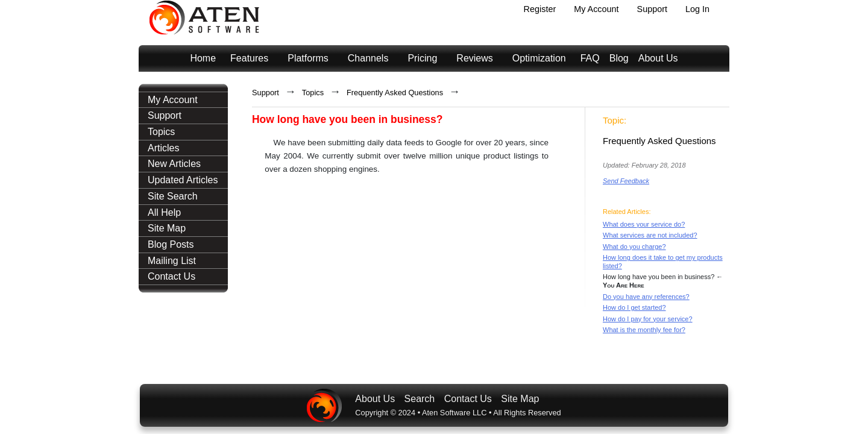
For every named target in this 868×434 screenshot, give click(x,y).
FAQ (590, 58)
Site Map (167, 228)
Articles (163, 148)
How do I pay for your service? (648, 319)
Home (203, 58)
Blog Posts (171, 244)
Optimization (539, 58)
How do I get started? (634, 307)
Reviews (474, 58)
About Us (658, 58)
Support (652, 9)
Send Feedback (626, 181)
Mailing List (172, 261)
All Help (164, 212)
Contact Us (171, 276)
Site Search (173, 196)
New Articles (174, 164)
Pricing (422, 58)
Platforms (308, 58)
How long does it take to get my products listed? (663, 262)
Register (540, 9)
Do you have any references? (646, 297)
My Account (596, 9)
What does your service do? (644, 224)
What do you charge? (634, 247)
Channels (368, 58)
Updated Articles (183, 180)
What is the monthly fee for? (644, 330)
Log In (697, 9)
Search (420, 399)
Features (249, 58)
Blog (619, 58)
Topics (161, 132)
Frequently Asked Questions (395, 93)
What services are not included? (650, 235)
